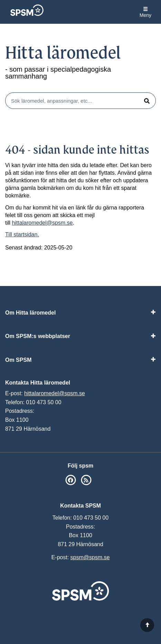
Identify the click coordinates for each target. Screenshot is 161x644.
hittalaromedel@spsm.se (42, 223)
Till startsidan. (22, 234)
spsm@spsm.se (90, 557)
